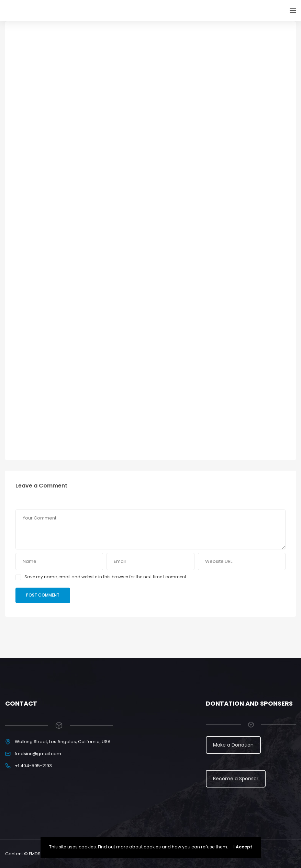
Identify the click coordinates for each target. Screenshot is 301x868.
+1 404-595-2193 (33, 766)
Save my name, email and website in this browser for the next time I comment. (106, 577)
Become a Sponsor (236, 779)
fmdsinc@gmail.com (38, 754)
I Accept (243, 847)
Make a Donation (233, 745)
